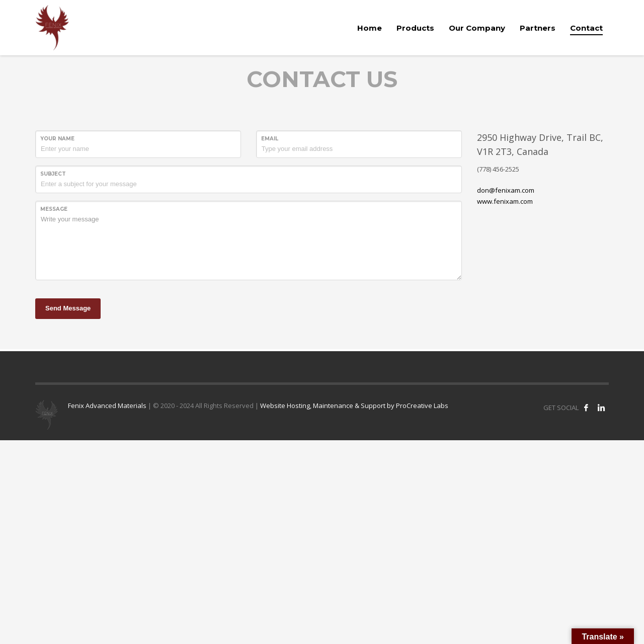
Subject (53, 174)
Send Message (68, 308)
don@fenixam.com (506, 190)
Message (54, 209)
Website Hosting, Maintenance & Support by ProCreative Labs (354, 406)
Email (270, 139)
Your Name (57, 139)
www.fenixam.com (505, 201)
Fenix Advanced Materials (107, 406)
